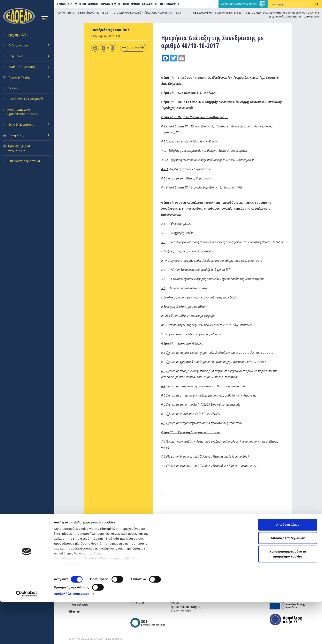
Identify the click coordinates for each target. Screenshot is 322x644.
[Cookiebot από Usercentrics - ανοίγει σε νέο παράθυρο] (27, 636)
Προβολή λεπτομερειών (71, 636)
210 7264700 (121, 13)
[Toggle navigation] (45, 16)
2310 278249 (311, 16)
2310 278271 (255, 13)
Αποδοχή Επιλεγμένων (288, 580)
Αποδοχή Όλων (288, 567)
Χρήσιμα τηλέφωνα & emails (243, 4)
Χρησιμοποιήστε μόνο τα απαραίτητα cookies (288, 596)
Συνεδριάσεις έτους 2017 (110, 30)
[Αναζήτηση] (290, 4)
